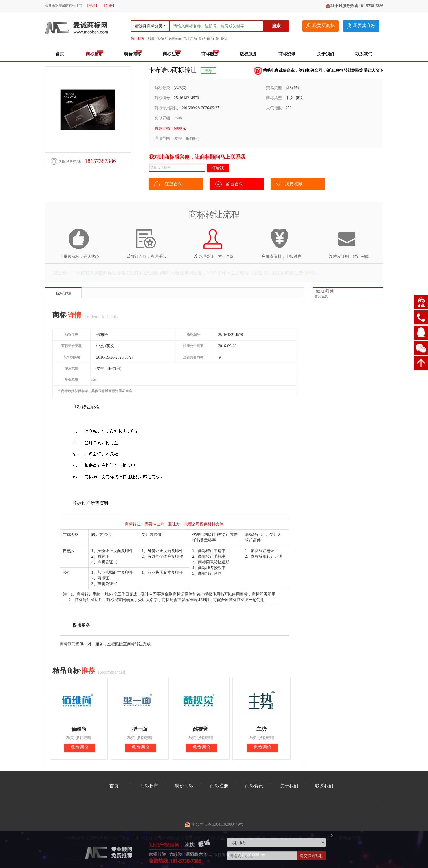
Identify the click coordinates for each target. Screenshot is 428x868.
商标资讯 (287, 54)
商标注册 (171, 54)
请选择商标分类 (149, 26)
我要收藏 (289, 184)
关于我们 (326, 54)
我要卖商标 (361, 26)
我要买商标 (321, 26)
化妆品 (161, 38)
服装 (151, 38)
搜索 (276, 26)
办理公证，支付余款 (214, 244)
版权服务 (248, 54)
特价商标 (133, 54)
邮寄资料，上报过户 (282, 244)
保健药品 (175, 38)
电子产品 (190, 38)
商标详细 (63, 294)
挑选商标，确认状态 (79, 244)
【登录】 (92, 6)
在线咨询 (168, 184)
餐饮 (224, 38)
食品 (202, 38)
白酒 (210, 38)
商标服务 (210, 54)
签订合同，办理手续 (147, 244)
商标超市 (94, 54)
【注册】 (109, 6)
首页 (60, 54)
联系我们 (364, 54)
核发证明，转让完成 (349, 244)
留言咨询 (229, 184)
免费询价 (80, 747)
